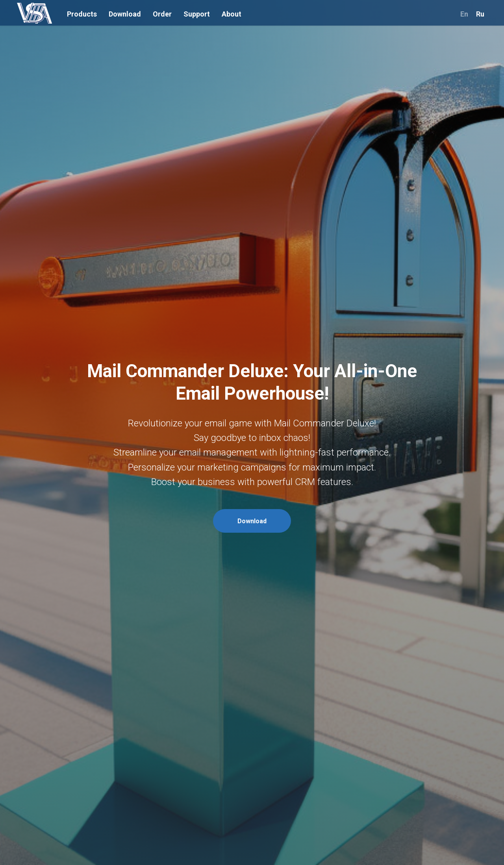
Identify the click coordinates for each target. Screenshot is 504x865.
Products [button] (82, 14)
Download (125, 14)
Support (197, 14)
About (232, 14)
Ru (480, 14)
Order (162, 14)
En (464, 14)
